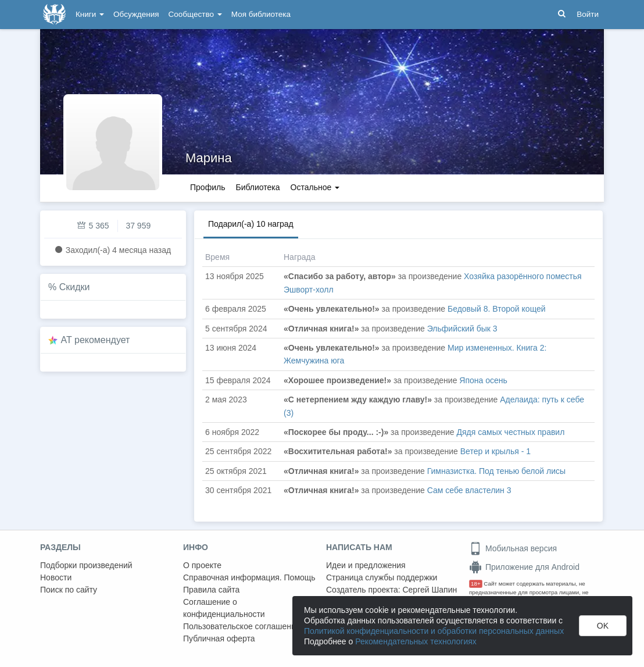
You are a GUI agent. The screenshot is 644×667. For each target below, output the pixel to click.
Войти (588, 14)
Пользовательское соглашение (242, 626)
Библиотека (257, 187)
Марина (209, 158)
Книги (90, 14)
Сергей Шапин (430, 590)
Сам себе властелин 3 (469, 490)
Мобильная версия (513, 548)
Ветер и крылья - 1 (495, 451)
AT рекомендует (96, 340)
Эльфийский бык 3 (462, 329)
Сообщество (195, 14)
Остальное (315, 187)
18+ (476, 584)
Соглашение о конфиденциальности (224, 608)
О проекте (202, 565)
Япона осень (483, 380)
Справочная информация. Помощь (249, 577)
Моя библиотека (261, 14)
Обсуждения (136, 14)
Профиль (207, 187)
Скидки (75, 287)
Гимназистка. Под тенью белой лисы (496, 471)
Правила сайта (211, 590)
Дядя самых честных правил (511, 432)
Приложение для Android (524, 567)
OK (603, 626)
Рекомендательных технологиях (416, 641)
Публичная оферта (219, 639)
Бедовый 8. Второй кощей (497, 309)
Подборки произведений (86, 565)
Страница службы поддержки (382, 577)
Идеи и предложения (366, 565)
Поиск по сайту (69, 590)
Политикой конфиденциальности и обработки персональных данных (434, 631)
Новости (56, 577)
